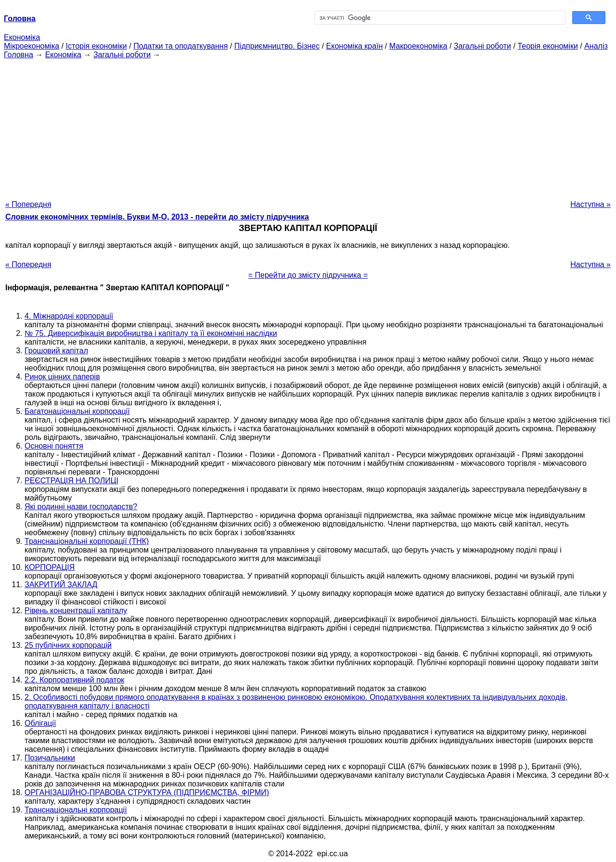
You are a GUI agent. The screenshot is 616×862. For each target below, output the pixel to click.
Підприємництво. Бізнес (277, 46)
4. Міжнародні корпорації (69, 316)
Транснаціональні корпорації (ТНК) (87, 541)
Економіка (22, 37)
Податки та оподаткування (180, 46)
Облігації (40, 723)
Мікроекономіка (32, 46)
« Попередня (28, 204)
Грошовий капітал (56, 351)
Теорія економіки (547, 46)
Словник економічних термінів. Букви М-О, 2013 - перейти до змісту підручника (157, 217)
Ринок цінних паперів (62, 377)
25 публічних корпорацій (68, 645)
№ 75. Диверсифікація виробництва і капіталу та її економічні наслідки (151, 333)
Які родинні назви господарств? (81, 507)
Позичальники (50, 758)
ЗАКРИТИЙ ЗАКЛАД (61, 585)
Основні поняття (54, 446)
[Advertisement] (308, 127)
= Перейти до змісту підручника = (308, 275)
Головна (19, 55)
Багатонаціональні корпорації (77, 411)
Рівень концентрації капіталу (76, 611)
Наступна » (590, 204)
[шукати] (439, 18)
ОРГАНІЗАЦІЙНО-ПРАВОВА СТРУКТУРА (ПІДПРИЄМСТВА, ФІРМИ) (147, 792)
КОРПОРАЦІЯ (50, 567)
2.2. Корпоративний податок (74, 680)
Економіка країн (355, 46)
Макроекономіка (418, 46)
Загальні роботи (482, 46)
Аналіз (596, 46)
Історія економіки (96, 46)
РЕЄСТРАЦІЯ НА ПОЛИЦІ (71, 481)
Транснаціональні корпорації (76, 810)
